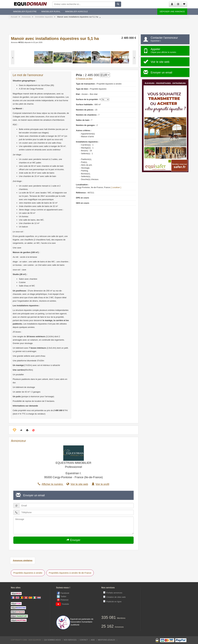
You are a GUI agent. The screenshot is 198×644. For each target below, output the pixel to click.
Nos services (70, 640)
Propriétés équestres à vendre (28, 573)
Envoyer (73, 540)
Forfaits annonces (114, 593)
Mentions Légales (107, 640)
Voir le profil (100, 484)
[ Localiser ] (116, 187)
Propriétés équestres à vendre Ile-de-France (70, 573)
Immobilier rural (51, 12)
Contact (84, 640)
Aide (93, 640)
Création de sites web (116, 597)
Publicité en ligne (114, 602)
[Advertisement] (99, 27)
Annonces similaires (23, 560)
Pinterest (64, 600)
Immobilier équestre (25, 12)
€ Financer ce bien (84, 78)
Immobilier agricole (76, 12)
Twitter (63, 596)
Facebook (65, 593)
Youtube (63, 604)
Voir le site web (77, 484)
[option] (24, 57)
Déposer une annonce (172, 12)
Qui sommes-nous (53, 640)
